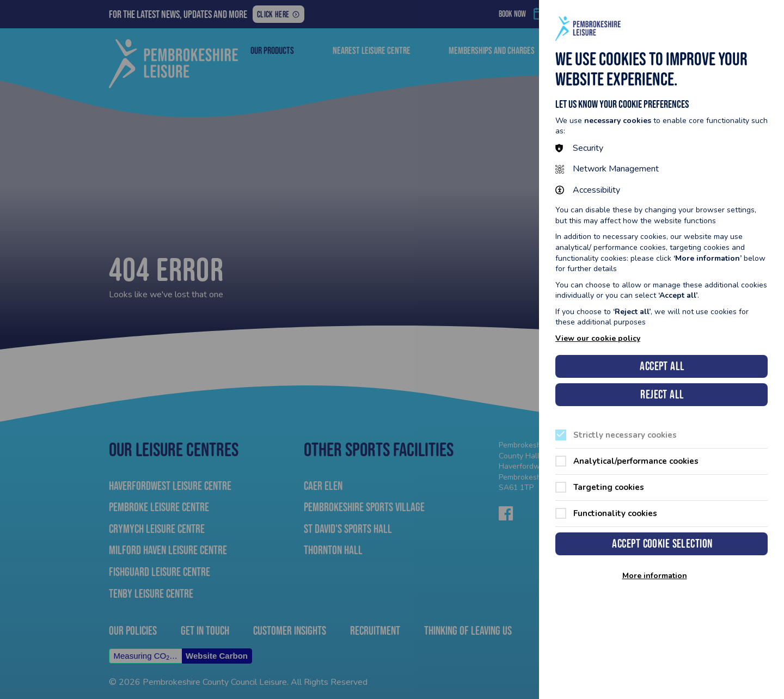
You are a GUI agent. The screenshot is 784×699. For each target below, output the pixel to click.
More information (655, 576)
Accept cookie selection (662, 544)
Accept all (662, 366)
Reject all (662, 394)
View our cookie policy (598, 338)
